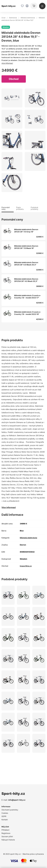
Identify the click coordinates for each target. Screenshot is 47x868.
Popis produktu (20, 208)
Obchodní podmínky (10, 810)
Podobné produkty (34, 208)
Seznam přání (7, 836)
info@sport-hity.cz (17, 800)
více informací (7, 63)
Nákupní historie (8, 840)
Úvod (3, 18)
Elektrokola (13, 18)
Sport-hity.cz (9, 6)
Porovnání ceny (6, 208)
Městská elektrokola (28, 18)
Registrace (6, 833)
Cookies (5, 813)
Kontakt (5, 820)
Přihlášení (5, 830)
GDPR (4, 816)
